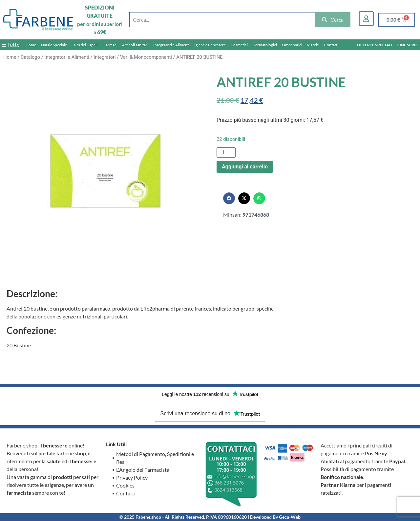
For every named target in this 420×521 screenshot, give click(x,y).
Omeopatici (292, 45)
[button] (229, 198)
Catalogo (30, 57)
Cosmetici (239, 45)
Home (31, 45)
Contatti (331, 45)
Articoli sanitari (135, 45)
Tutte (10, 44)
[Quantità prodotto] (226, 152)
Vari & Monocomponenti (146, 57)
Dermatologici (265, 45)
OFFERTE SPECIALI (375, 45)
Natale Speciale (54, 45)
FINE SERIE (408, 45)
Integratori (105, 57)
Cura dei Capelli (85, 45)
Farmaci (110, 45)
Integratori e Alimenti (171, 45)
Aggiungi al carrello (245, 167)
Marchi (313, 45)
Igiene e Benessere (210, 45)
